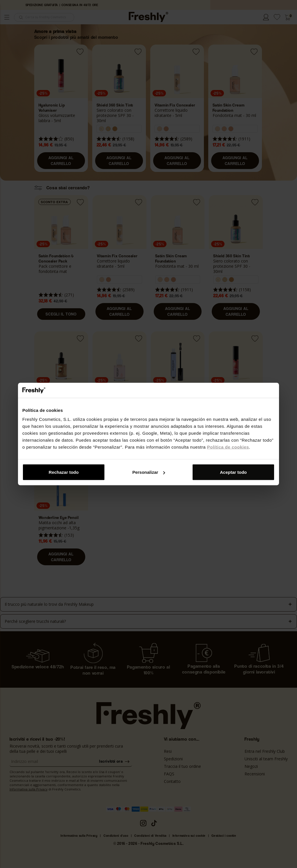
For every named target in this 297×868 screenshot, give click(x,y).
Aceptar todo (233, 472)
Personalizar (149, 472)
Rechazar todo (64, 472)
